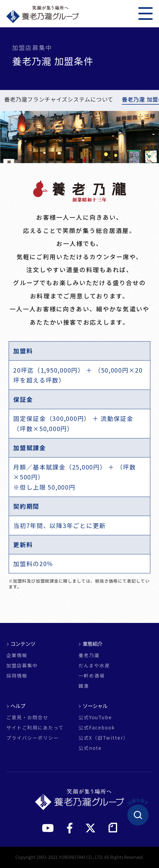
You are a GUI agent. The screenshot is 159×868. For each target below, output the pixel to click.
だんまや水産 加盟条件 (89, 100)
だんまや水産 (94, 666)
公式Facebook (97, 728)
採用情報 (17, 676)
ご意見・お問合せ (27, 717)
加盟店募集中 (22, 666)
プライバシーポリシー (33, 738)
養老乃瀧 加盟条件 (27, 100)
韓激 (84, 686)
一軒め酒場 (92, 676)
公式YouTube (95, 717)
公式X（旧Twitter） (103, 738)
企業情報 (17, 655)
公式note (90, 748)
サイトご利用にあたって (35, 728)
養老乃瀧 (89, 655)
